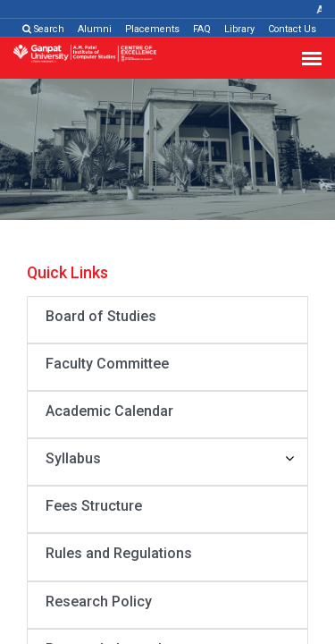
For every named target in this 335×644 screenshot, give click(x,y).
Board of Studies (101, 316)
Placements (152, 29)
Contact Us (292, 29)
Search (43, 29)
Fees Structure (94, 506)
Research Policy (99, 602)
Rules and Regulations (119, 553)
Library (239, 29)
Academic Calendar (109, 411)
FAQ (202, 29)
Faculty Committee (107, 364)
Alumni (95, 29)
